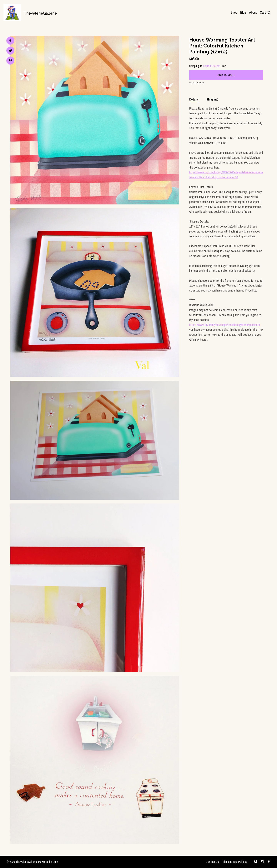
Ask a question (197, 83)
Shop (234, 12)
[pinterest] (269, 862)
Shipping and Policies (235, 862)
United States (211, 66)
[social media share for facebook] (10, 41)
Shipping (212, 99)
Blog (243, 12)
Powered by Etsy (48, 862)
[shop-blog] (256, 862)
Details (194, 99)
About (253, 12)
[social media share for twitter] (10, 51)
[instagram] (262, 862)
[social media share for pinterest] (10, 61)
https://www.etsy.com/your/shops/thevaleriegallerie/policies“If (225, 325)
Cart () (265, 12)
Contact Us (212, 862)
